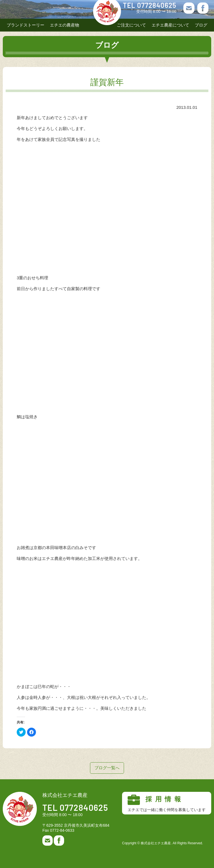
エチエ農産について (170, 25)
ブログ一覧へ (107, 768)
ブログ (201, 25)
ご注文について (131, 25)
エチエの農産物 (65, 25)
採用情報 (167, 803)
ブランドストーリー (25, 25)
